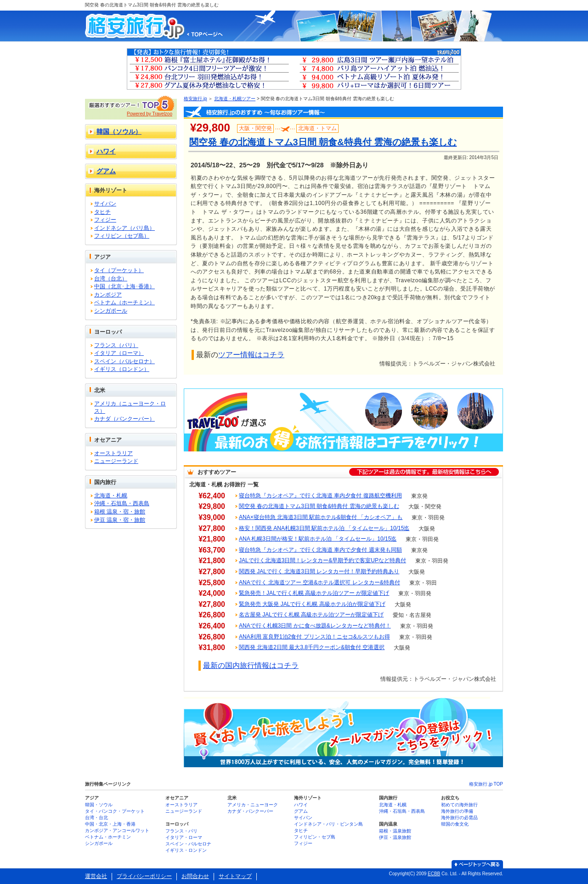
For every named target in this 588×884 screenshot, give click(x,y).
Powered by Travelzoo (150, 114)
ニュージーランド (116, 461)
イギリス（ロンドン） (122, 369)
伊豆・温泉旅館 (395, 837)
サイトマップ (235, 876)
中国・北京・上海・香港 (110, 824)
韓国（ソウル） (119, 131)
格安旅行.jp (195, 99)
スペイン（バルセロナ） (124, 361)
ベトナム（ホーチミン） (124, 302)
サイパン (105, 204)
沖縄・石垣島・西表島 (122, 503)
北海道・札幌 (111, 496)
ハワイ (106, 151)
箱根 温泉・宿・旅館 (120, 512)
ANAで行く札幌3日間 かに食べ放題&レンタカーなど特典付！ (315, 626)
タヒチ (102, 212)
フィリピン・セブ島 (315, 837)
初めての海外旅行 (459, 805)
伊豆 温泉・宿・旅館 (120, 520)
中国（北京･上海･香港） (124, 286)
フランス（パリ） (116, 345)
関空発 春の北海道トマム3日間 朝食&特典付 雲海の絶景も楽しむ (319, 506)
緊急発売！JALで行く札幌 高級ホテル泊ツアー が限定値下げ (314, 593)
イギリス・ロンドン (186, 850)
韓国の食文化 (455, 824)
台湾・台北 (96, 818)
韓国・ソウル (99, 805)
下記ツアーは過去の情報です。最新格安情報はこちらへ (424, 472)
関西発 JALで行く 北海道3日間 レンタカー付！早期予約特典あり (319, 571)
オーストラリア (113, 453)
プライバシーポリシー (144, 876)
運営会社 (96, 876)
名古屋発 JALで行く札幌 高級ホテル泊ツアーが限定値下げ (311, 615)
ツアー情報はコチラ (251, 355)
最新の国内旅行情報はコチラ (251, 665)
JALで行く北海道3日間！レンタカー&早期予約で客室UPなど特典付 (322, 560)
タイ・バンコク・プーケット (115, 811)
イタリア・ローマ (184, 837)
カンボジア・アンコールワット (117, 830)
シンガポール (111, 311)
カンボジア (108, 295)
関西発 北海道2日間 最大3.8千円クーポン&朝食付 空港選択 (312, 647)
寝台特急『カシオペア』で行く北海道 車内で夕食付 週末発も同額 (320, 550)
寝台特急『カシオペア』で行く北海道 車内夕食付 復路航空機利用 (320, 496)
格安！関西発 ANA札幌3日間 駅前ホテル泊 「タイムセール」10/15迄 (324, 528)
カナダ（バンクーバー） (124, 419)
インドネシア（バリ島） (124, 228)
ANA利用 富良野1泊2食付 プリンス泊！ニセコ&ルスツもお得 (314, 637)
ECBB (434, 874)
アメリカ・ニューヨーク (253, 805)
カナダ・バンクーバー (250, 811)
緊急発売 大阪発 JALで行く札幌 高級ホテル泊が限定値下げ (312, 604)
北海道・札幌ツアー (235, 99)
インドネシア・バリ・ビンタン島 (328, 824)
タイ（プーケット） (119, 270)
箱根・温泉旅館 (395, 831)
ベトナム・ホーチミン (108, 837)
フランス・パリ (181, 831)
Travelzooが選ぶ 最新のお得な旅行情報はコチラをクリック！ (343, 420)
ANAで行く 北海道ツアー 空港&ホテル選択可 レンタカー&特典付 (319, 582)
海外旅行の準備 (457, 811)
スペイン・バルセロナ (188, 844)
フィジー (105, 220)
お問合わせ (195, 876)
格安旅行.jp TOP (486, 784)
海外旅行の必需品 (459, 818)
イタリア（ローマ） (119, 353)
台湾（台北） (111, 279)
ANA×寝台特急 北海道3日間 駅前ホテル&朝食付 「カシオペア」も (321, 517)
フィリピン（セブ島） (122, 236)
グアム (106, 171)
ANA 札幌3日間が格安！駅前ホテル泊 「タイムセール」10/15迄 (318, 539)
